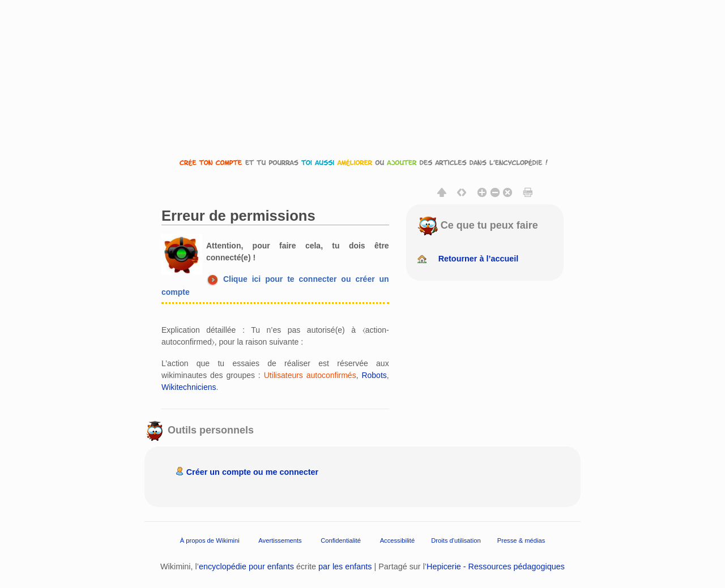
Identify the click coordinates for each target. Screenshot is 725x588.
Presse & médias (521, 540)
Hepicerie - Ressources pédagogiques (496, 566)
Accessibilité (398, 540)
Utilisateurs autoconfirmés (310, 375)
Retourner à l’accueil (479, 259)
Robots (374, 375)
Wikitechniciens (189, 387)
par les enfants (345, 566)
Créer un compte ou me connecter (253, 472)
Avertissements (280, 540)
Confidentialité (341, 540)
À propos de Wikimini (210, 540)
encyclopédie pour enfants (246, 566)
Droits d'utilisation (456, 540)
